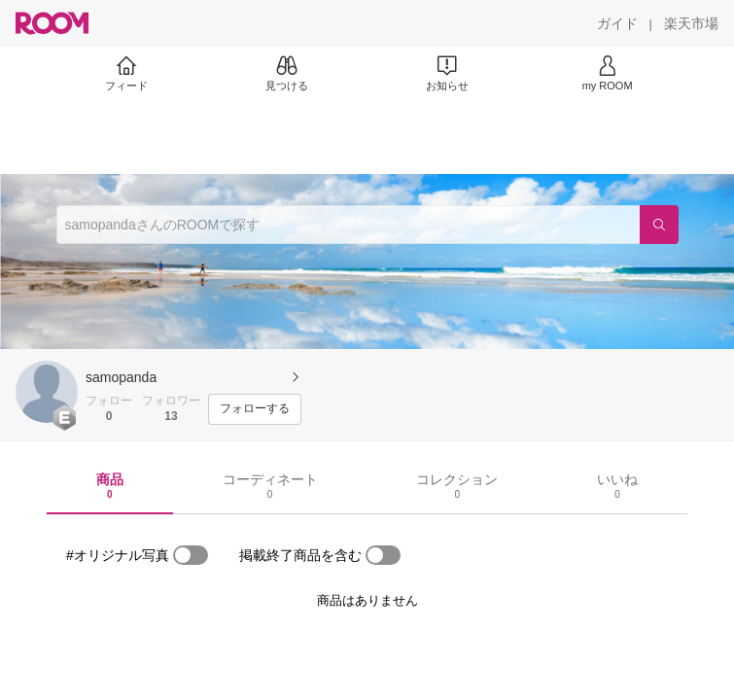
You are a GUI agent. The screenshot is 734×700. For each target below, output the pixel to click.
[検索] (659, 225)
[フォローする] (255, 409)
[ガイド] (617, 23)
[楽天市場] (691, 23)
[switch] (191, 555)
